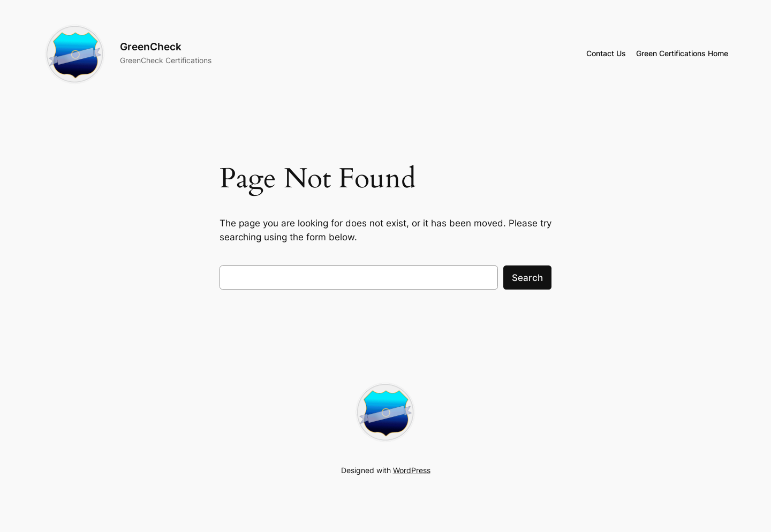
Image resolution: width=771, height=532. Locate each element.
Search (527, 278)
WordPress (412, 470)
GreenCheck (151, 47)
